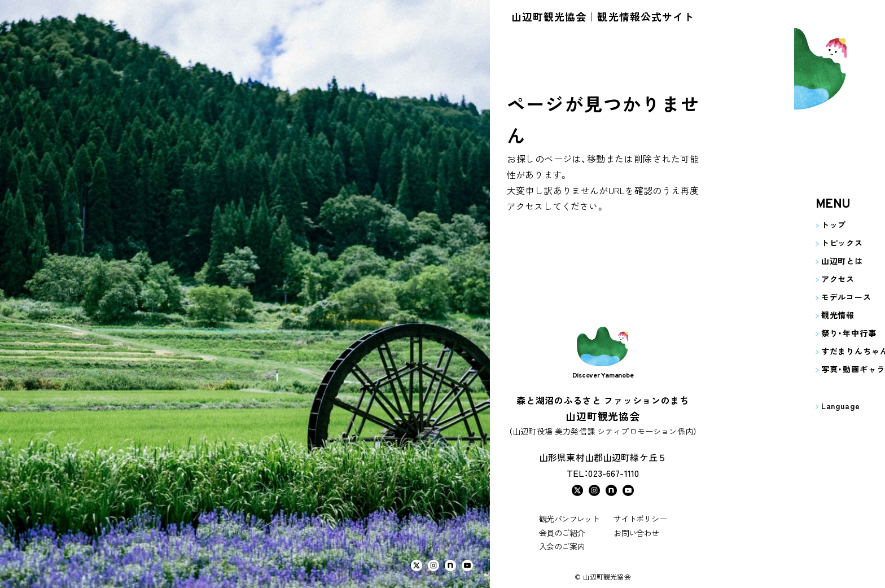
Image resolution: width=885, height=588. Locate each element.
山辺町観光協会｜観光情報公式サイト (603, 16)
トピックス (765, 243)
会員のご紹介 (562, 533)
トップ (757, 225)
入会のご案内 (562, 546)
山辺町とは (765, 261)
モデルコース (770, 297)
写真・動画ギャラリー (785, 369)
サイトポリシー (640, 519)
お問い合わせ (636, 533)
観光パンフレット (569, 519)
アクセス (761, 279)
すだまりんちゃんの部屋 (790, 351)
